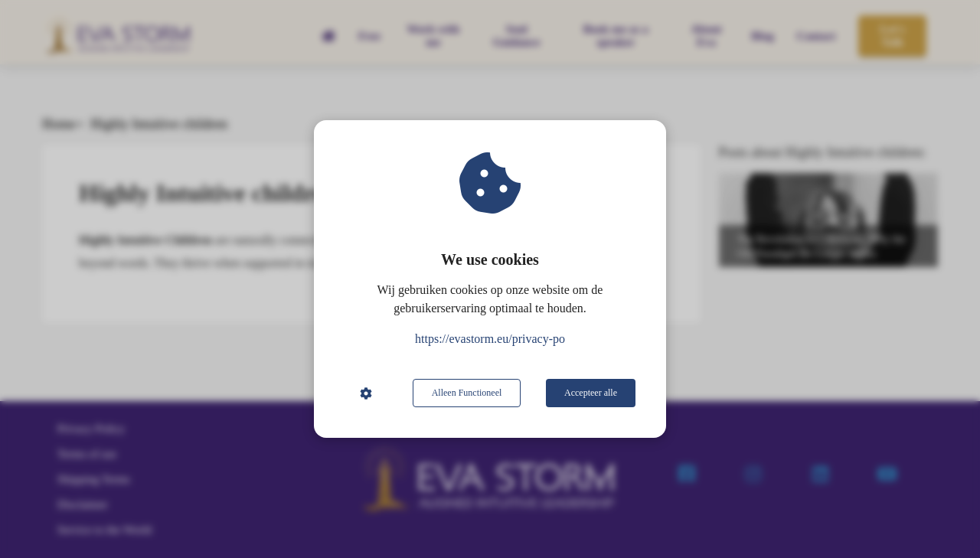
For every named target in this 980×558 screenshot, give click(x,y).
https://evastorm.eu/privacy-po (490, 339)
